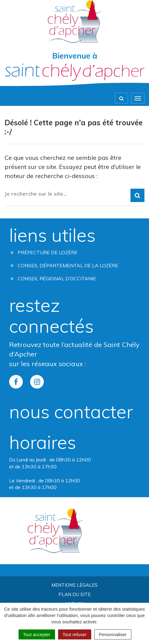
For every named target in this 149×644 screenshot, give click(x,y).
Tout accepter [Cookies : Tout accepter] (37, 634)
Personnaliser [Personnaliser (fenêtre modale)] (113, 634)
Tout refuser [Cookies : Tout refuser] (75, 634)
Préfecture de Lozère (44, 252)
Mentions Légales (74, 585)
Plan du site (74, 594)
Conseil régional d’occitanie (53, 278)
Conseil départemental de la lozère (64, 265)
